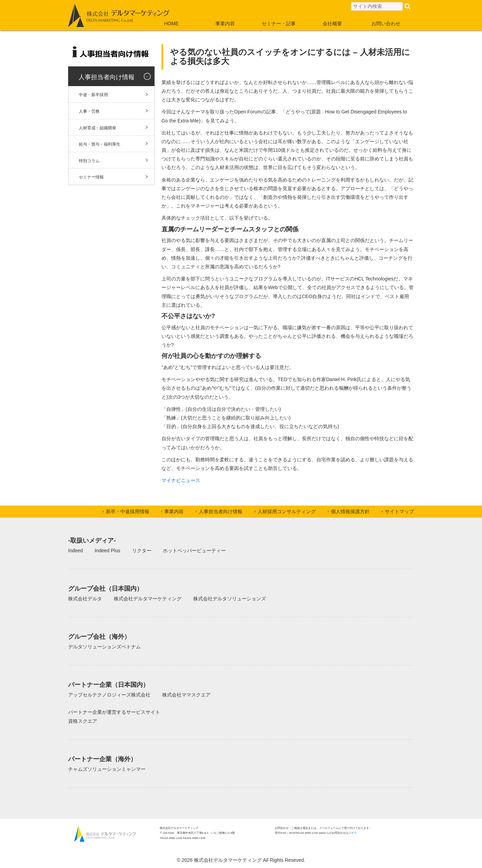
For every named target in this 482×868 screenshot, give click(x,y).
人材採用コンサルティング (287, 511)
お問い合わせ (386, 24)
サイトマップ (399, 511)
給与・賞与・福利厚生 (100, 144)
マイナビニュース (181, 480)
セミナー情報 (91, 177)
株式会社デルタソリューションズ (230, 599)
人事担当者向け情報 (106, 77)
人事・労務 (89, 111)
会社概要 (332, 24)
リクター (142, 551)
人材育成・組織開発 (98, 128)
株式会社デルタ (85, 599)
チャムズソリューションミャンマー (107, 769)
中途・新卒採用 (93, 95)
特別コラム (89, 161)
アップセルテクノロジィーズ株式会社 (109, 695)
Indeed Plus (108, 551)
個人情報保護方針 (350, 511)
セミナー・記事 (279, 24)
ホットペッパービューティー (194, 551)
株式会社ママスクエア (186, 695)
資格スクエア (83, 721)
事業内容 (225, 24)
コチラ (353, 833)
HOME (172, 24)
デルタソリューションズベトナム (104, 647)
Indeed (76, 551)
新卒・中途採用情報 (128, 511)
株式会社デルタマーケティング (148, 599)
